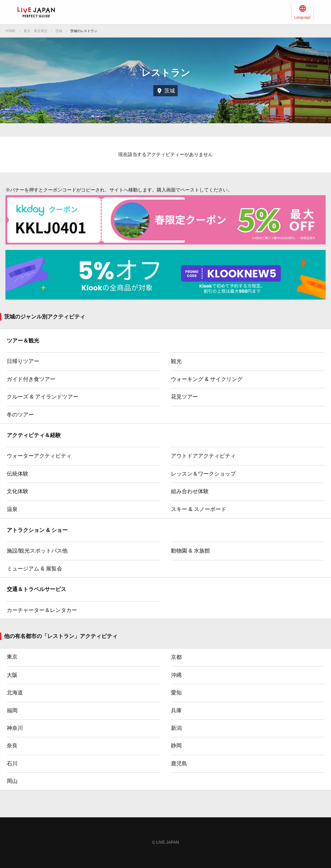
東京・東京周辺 (35, 31)
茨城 (59, 31)
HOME (10, 31)
